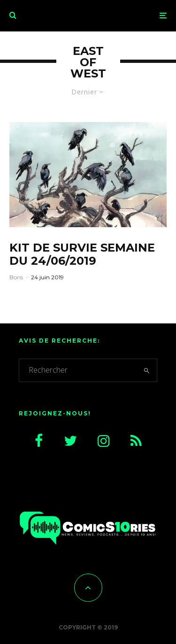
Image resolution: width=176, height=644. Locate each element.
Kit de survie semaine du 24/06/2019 (82, 255)
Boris (16, 277)
